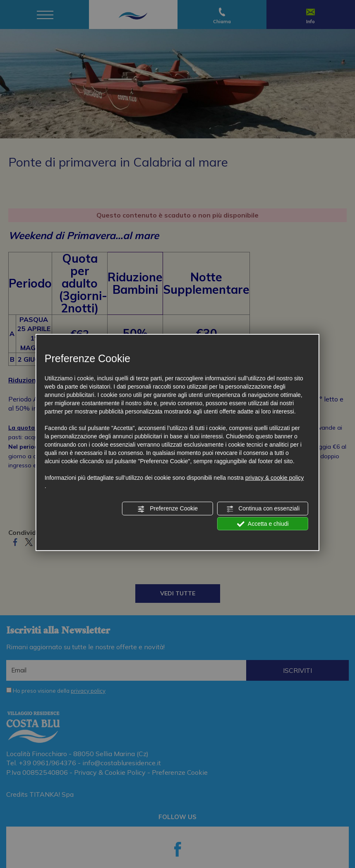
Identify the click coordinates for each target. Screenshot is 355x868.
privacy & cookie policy (275, 478)
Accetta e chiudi (263, 524)
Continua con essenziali (263, 509)
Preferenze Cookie (168, 509)
